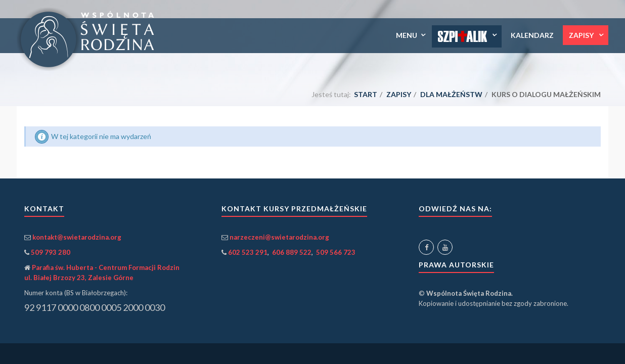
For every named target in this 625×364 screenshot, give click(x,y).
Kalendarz (532, 35)
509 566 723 (336, 252)
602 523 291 (248, 252)
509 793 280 (51, 252)
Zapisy (582, 35)
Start (366, 94)
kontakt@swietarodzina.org (77, 237)
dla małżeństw (451, 94)
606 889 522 (292, 252)
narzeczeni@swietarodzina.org (279, 237)
